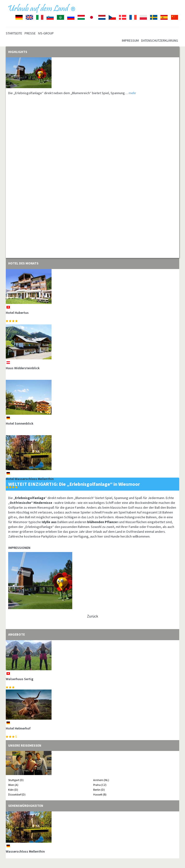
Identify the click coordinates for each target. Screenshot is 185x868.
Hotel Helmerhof (18, 728)
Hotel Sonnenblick (20, 423)
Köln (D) (13, 790)
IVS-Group (46, 33)
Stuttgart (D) (16, 780)
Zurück (92, 616)
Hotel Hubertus (17, 313)
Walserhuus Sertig (20, 679)
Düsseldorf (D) (17, 794)
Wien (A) (13, 785)
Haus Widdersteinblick (23, 368)
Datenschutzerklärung (160, 40)
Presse (30, 33)
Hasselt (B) (100, 794)
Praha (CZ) (100, 785)
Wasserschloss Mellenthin (25, 851)
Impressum (130, 40)
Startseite (14, 33)
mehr (132, 93)
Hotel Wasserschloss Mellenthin (30, 479)
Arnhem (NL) (101, 780)
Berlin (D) (99, 790)
